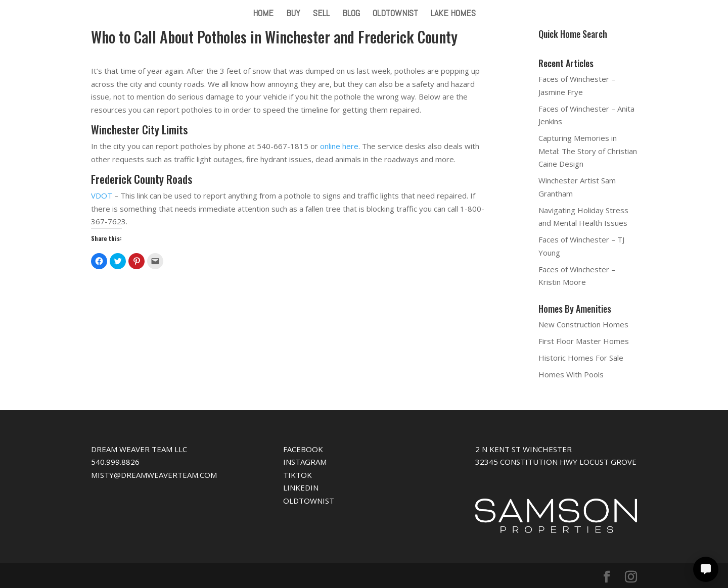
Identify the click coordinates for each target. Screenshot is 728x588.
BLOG (351, 14)
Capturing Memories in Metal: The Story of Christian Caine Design (588, 151)
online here (339, 146)
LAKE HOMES (453, 14)
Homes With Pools (571, 374)
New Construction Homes (583, 324)
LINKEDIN (301, 487)
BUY (293, 14)
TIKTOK (298, 475)
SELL (321, 14)
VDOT (102, 195)
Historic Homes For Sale (581, 358)
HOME (263, 14)
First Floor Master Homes (584, 341)
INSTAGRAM (305, 462)
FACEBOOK (303, 449)
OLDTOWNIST (395, 14)
